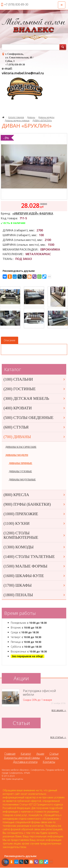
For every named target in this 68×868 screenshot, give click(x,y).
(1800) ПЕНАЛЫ (34, 595)
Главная (10, 754)
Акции (40, 754)
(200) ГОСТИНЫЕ (34, 389)
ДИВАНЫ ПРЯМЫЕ (20, 463)
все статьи (57, 737)
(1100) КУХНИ (34, 523)
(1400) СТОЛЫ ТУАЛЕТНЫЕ (34, 557)
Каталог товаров (16, 117)
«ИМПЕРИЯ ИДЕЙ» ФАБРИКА (33, 213)
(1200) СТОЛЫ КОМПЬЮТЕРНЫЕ (34, 535)
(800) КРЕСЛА (34, 495)
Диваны (31, 117)
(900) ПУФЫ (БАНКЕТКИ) (34, 504)
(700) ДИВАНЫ (34, 437)
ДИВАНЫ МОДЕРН (17, 455)
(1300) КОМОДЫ (34, 547)
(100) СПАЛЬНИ (34, 379)
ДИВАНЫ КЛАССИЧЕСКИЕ (21, 447)
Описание (10, 340)
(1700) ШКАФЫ (34, 585)
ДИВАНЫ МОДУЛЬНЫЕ (22, 480)
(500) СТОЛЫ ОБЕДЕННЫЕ (34, 418)
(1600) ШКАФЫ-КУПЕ (34, 576)
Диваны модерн (46, 117)
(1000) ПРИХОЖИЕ (34, 514)
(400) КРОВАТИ (34, 408)
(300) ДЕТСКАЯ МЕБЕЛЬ (34, 398)
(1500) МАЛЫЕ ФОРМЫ (34, 566)
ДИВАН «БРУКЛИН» (42, 120)
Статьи (54, 754)
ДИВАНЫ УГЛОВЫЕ (20, 471)
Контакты (49, 762)
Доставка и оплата (25, 762)
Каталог (26, 754)
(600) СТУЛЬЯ (34, 427)
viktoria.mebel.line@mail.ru (23, 73)
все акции (57, 710)
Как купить (52, 758)
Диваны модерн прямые (17, 120)
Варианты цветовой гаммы (22, 758)
